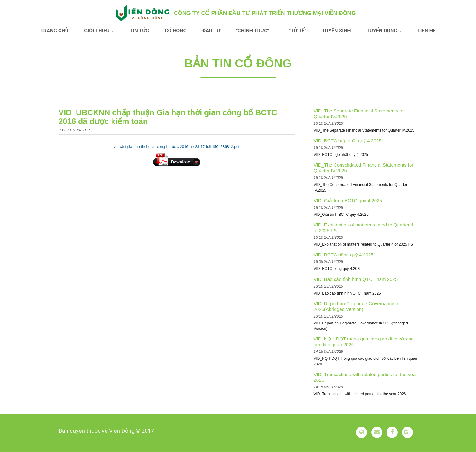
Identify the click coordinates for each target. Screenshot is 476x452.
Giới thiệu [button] (99, 31)
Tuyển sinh (336, 31)
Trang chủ (54, 31)
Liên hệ (427, 31)
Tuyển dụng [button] (384, 31)
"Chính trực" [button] (255, 31)
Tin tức (139, 31)
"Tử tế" (298, 31)
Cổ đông (176, 31)
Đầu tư (211, 31)
